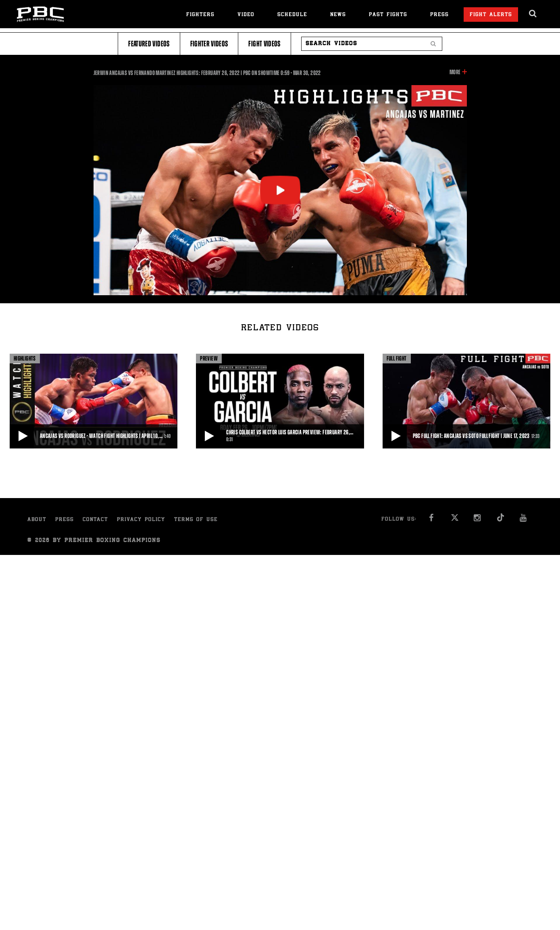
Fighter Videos (209, 44)
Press (439, 15)
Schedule (292, 15)
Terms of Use (196, 520)
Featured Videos (149, 44)
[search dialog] (533, 14)
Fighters (200, 15)
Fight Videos (264, 44)
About (37, 520)
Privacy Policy (141, 520)
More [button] (455, 72)
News (338, 15)
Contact (95, 520)
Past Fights (388, 15)
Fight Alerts (491, 15)
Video (246, 15)
